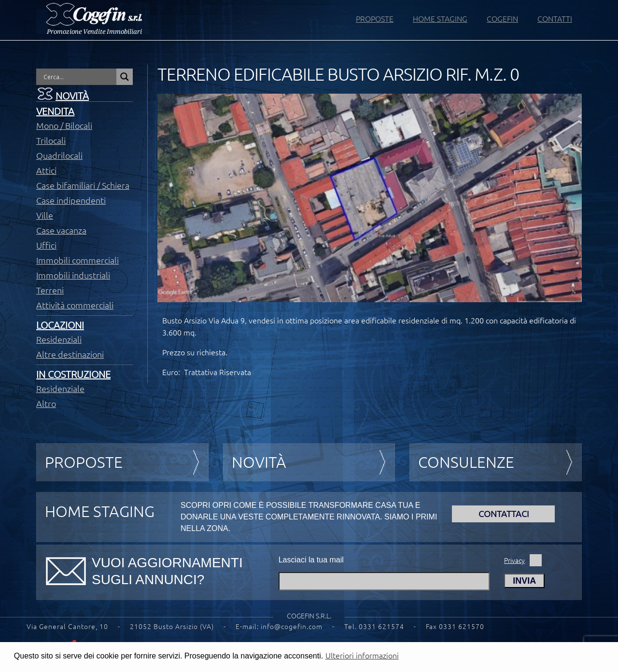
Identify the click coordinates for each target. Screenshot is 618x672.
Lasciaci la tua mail (311, 560)
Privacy (514, 560)
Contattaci (504, 514)
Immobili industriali (73, 275)
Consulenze (466, 462)
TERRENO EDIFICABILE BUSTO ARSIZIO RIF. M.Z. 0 (338, 74)
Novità (72, 96)
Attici (46, 170)
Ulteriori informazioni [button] (362, 656)
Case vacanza (61, 230)
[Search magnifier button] (125, 77)
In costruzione (73, 374)
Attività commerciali (75, 305)
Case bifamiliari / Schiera (83, 185)
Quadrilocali (59, 155)
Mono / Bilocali (64, 126)
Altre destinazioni (70, 354)
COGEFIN (502, 19)
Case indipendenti (71, 200)
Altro (46, 404)
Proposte (84, 462)
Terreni (50, 290)
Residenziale (60, 389)
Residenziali (59, 339)
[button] (597, 657)
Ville (45, 215)
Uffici (46, 245)
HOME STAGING (440, 19)
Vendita (55, 111)
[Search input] (79, 77)
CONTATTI (555, 19)
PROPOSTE (375, 19)
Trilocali (51, 140)
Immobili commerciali (77, 260)
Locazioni (60, 325)
